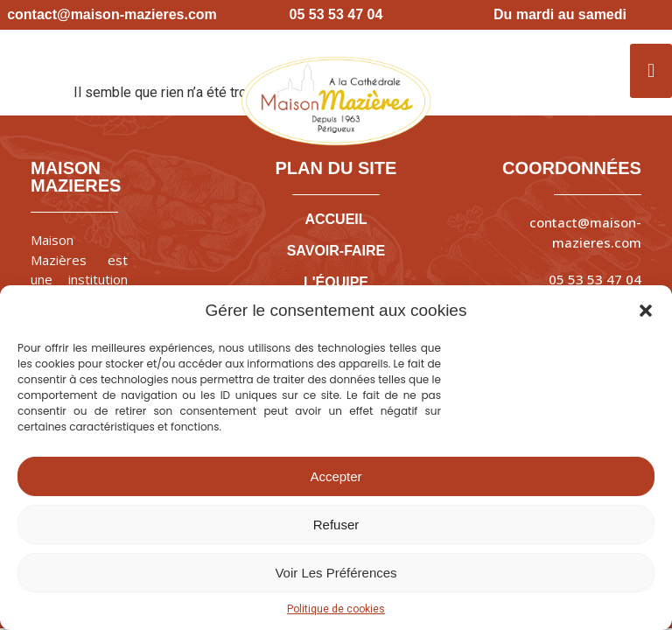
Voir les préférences (336, 573)
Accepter (336, 476)
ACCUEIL (336, 219)
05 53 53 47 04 (595, 279)
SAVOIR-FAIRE (336, 251)
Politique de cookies (336, 609)
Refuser (336, 525)
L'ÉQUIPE (336, 282)
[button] (646, 311)
